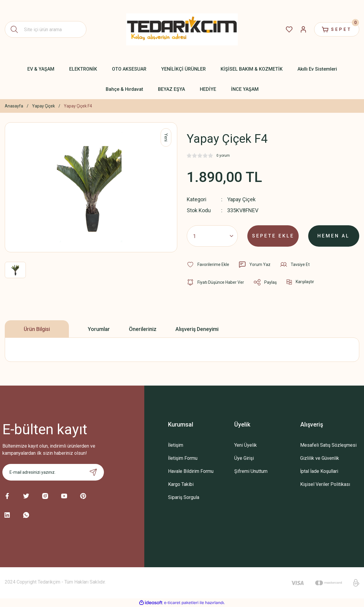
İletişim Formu (183, 458)
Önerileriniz (143, 329)
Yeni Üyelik (246, 445)
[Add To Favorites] (208, 264)
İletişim (176, 445)
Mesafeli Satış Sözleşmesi (328, 445)
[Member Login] (303, 29)
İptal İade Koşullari (319, 471)
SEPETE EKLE (273, 236)
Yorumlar (99, 329)
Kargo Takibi (181, 484)
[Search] (46, 29)
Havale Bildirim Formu (191, 471)
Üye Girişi (244, 458)
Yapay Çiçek (241, 199)
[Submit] (93, 472)
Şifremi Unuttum (251, 471)
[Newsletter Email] (53, 472)
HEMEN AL (334, 236)
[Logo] (182, 29)
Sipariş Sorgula (184, 497)
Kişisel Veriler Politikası (325, 484)
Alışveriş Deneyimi (197, 329)
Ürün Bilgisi (37, 329)
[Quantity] (212, 236)
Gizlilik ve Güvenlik (320, 458)
